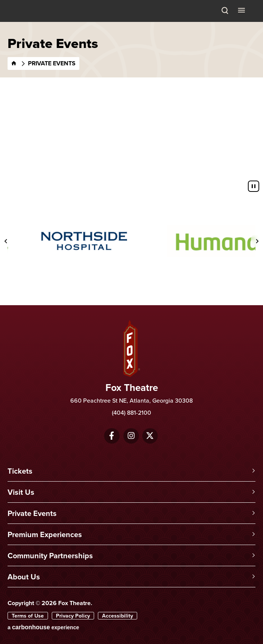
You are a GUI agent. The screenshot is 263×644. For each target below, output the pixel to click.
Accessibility (118, 616)
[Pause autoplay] (254, 186)
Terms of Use (28, 616)
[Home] (14, 63)
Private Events (32, 513)
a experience (43, 627)
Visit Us (21, 492)
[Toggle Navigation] (242, 10)
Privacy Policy (73, 616)
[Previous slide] (6, 241)
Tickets (20, 471)
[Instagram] (131, 436)
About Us (24, 577)
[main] (131, 99)
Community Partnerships (50, 555)
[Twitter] (150, 436)
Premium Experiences (45, 534)
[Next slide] (257, 241)
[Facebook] (112, 436)
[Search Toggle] (225, 11)
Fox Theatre (27, 20)
